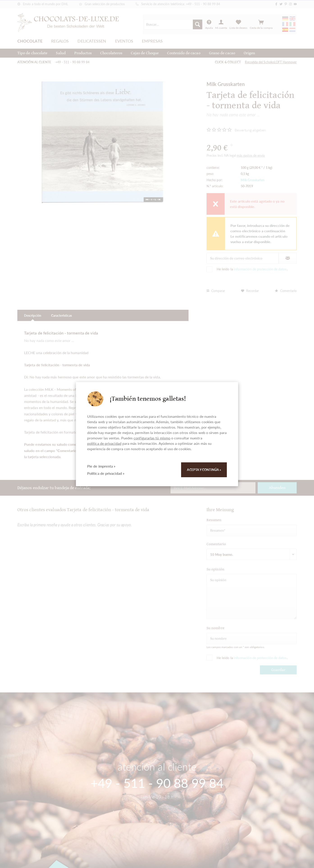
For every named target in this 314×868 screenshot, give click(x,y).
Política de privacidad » (106, 473)
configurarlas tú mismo (152, 438)
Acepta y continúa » (204, 470)
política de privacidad (104, 443)
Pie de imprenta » (101, 466)
